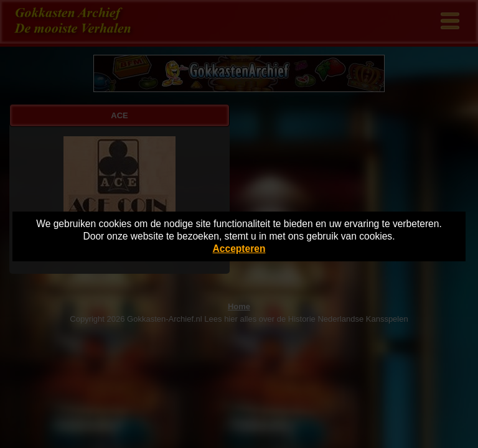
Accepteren (239, 249)
